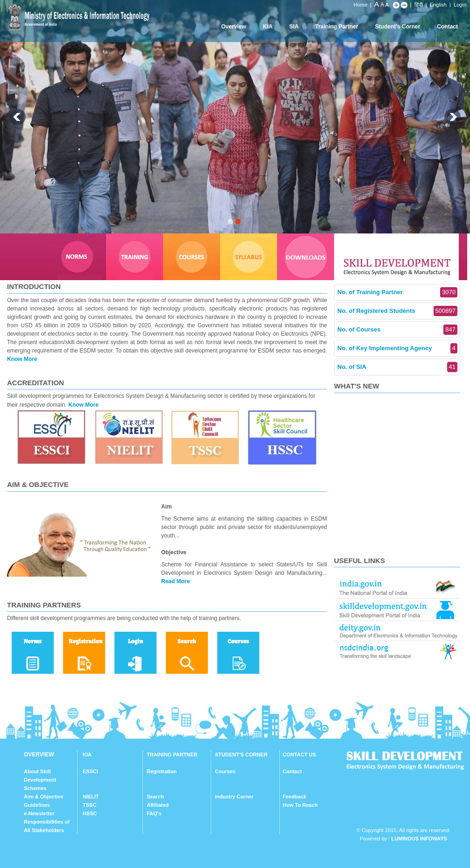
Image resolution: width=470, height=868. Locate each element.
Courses (225, 771)
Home (360, 5)
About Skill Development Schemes (40, 780)
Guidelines (37, 805)
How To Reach (300, 805)
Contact (447, 27)
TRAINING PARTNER (172, 755)
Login (460, 5)
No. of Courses (397, 330)
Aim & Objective (43, 797)
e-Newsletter (39, 813)
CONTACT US (299, 755)
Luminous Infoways (419, 839)
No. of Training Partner (397, 292)
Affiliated (158, 805)
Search (155, 797)
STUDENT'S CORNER (241, 755)
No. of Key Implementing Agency (397, 348)
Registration (162, 771)
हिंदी (419, 5)
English (438, 5)
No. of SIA (397, 367)
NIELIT (91, 797)
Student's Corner (398, 27)
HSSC (90, 813)
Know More (22, 359)
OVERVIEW (39, 755)
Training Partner (337, 27)
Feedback (295, 797)
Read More (175, 581)
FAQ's (154, 813)
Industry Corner (234, 797)
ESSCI (90, 771)
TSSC (89, 805)
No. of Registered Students (397, 311)
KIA (268, 27)
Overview (233, 27)
